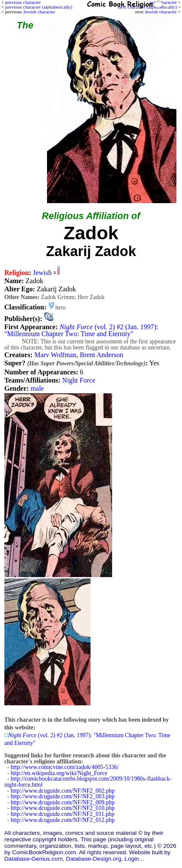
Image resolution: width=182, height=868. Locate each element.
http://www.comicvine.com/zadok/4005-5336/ (65, 767)
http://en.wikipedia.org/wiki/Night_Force (59, 773)
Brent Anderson (102, 355)
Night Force (79, 380)
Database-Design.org (94, 859)
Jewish (42, 273)
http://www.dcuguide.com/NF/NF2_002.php (63, 791)
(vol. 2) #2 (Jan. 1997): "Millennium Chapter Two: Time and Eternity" (81, 330)
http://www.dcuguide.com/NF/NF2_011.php (63, 814)
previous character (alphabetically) (39, 7)
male (37, 388)
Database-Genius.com (33, 859)
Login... (134, 859)
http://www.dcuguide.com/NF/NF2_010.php (63, 808)
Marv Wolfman (55, 355)
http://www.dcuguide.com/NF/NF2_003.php (63, 796)
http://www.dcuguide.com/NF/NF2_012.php (63, 820)
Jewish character (161, 12)
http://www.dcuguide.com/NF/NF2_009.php (63, 802)
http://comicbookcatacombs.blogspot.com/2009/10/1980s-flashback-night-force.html (88, 782)
